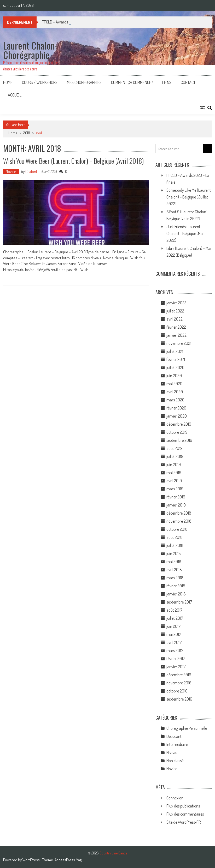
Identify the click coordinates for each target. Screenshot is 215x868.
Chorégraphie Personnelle (187, 728)
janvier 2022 (176, 335)
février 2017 (176, 659)
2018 (27, 133)
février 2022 (176, 327)
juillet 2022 (175, 311)
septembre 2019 (179, 440)
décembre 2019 (179, 424)
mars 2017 (175, 650)
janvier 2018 (176, 594)
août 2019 (175, 448)
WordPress (31, 860)
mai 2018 (174, 562)
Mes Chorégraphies (84, 82)
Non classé (175, 761)
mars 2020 (175, 400)
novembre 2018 (179, 521)
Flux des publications (183, 806)
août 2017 (174, 610)
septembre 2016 (179, 699)
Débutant (174, 736)
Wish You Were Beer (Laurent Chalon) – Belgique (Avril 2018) (73, 161)
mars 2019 (175, 489)
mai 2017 (174, 634)
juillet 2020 (175, 367)
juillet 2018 (175, 545)
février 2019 (176, 497)
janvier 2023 (176, 303)
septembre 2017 (179, 602)
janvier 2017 (176, 667)
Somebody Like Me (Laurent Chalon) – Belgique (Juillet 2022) (189, 197)
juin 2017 (173, 626)
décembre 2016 (179, 675)
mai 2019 (174, 473)
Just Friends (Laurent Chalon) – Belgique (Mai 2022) (185, 233)
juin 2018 (174, 553)
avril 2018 (174, 570)
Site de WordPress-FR (184, 822)
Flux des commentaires (185, 814)
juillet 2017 (175, 618)
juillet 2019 (175, 456)
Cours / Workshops (40, 82)
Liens (167, 82)
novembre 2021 (179, 343)
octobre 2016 (177, 691)
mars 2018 (175, 578)
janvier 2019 (176, 505)
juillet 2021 (175, 351)
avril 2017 (174, 642)
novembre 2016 (179, 683)
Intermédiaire (177, 744)
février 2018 (176, 586)
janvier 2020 (177, 416)
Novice (11, 171)
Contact (188, 82)
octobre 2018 (177, 529)
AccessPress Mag (68, 860)
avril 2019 (174, 481)
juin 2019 (174, 465)
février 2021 (176, 359)
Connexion (175, 798)
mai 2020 (174, 384)
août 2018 (175, 537)
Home (8, 82)
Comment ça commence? (132, 82)
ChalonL (32, 171)
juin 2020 (174, 376)
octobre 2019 (177, 432)
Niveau (172, 752)
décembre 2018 (179, 513)
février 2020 (176, 408)
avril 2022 (175, 319)
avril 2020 (175, 392)
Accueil (15, 95)
